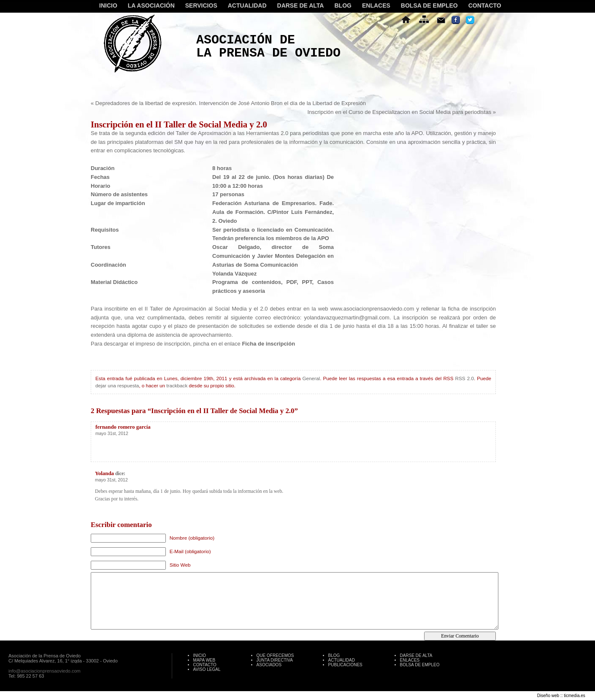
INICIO (108, 5)
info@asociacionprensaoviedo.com (45, 671)
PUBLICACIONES (345, 665)
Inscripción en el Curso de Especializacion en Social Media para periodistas (399, 112)
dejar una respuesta (117, 385)
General (311, 378)
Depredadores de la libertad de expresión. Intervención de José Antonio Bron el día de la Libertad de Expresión (231, 103)
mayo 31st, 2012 (112, 433)
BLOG (343, 5)
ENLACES (376, 5)
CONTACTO (485, 5)
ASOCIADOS (269, 665)
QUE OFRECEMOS (275, 655)
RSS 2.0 (465, 378)
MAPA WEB (204, 660)
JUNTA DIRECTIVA (275, 660)
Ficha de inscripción (268, 344)
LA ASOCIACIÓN (150, 5)
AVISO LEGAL (207, 669)
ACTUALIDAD (247, 5)
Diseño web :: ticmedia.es (561, 696)
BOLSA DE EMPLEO (429, 5)
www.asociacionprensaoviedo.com (371, 309)
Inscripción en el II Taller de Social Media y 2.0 (179, 124)
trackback (177, 385)
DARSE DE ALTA (301, 5)
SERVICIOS (200, 5)
